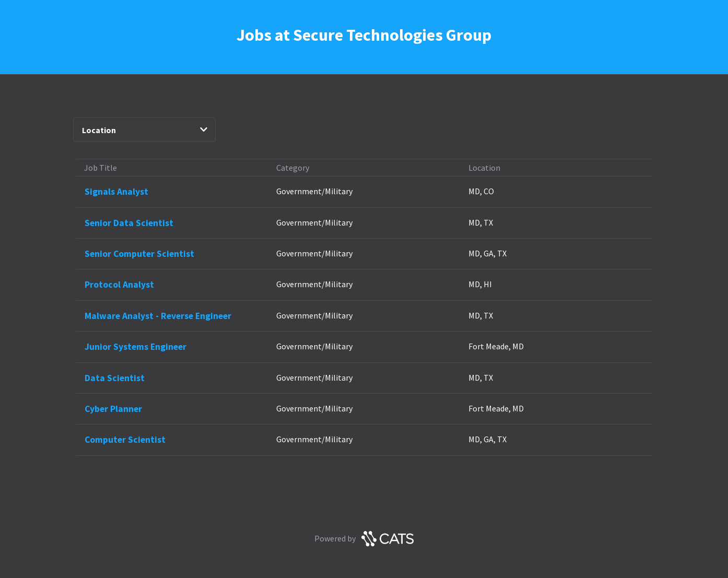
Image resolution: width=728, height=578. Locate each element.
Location (145, 130)
